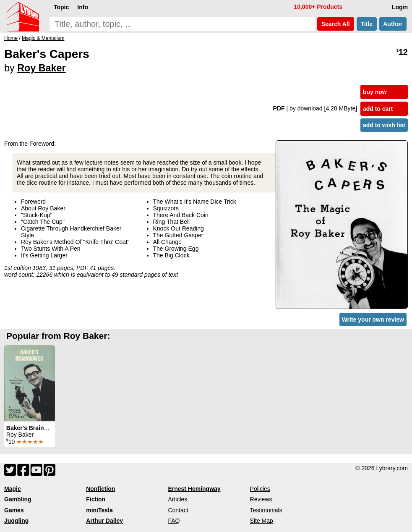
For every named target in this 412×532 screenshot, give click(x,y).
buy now (375, 92)
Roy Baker (41, 68)
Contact (178, 510)
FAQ (174, 521)
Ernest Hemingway (194, 489)
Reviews (261, 499)
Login (400, 7)
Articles (177, 499)
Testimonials (266, 510)
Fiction (96, 499)
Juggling (16, 521)
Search (336, 24)
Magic (13, 489)
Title (367, 24)
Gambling (18, 499)
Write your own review (373, 320)
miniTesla (99, 510)
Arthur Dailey (104, 521)
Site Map (262, 521)
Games (14, 510)
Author (393, 24)
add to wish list (384, 125)
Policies (260, 489)
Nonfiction (100, 489)
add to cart (378, 109)
